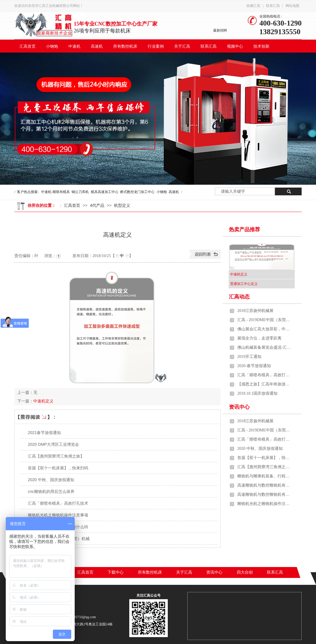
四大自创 (245, 572)
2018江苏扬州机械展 (255, 311)
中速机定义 (43, 401)
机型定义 (122, 205)
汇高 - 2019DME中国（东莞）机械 (265, 320)
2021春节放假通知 (44, 433)
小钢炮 (52, 46)
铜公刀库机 (80, 192)
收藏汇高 (253, 6)
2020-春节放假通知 (254, 366)
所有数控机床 (125, 46)
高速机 (97, 46)
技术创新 (261, 46)
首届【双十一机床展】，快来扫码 (58, 468)
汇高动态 (239, 297)
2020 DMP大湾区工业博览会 (53, 444)
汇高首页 (28, 46)
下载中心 (115, 572)
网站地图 (292, 6)
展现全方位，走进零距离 (259, 338)
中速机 (74, 46)
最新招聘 (220, 30)
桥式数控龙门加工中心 (137, 192)
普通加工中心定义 (244, 284)
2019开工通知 (249, 357)
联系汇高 (273, 6)
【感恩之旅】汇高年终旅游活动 (265, 384)
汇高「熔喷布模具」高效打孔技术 (58, 503)
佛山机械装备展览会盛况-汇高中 (265, 347)
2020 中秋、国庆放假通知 (51, 480)
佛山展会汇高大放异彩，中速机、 (265, 329)
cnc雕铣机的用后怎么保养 (51, 491)
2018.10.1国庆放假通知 (257, 393)
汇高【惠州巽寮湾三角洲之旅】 (56, 456)
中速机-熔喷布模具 (55, 192)
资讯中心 (239, 407)
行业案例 (156, 46)
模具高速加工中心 (105, 192)
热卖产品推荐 (244, 230)
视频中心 (235, 46)
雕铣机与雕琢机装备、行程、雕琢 (265, 476)
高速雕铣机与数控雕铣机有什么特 (265, 485)
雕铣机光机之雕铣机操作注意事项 (58, 515)
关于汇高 (182, 46)
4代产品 (97, 205)
